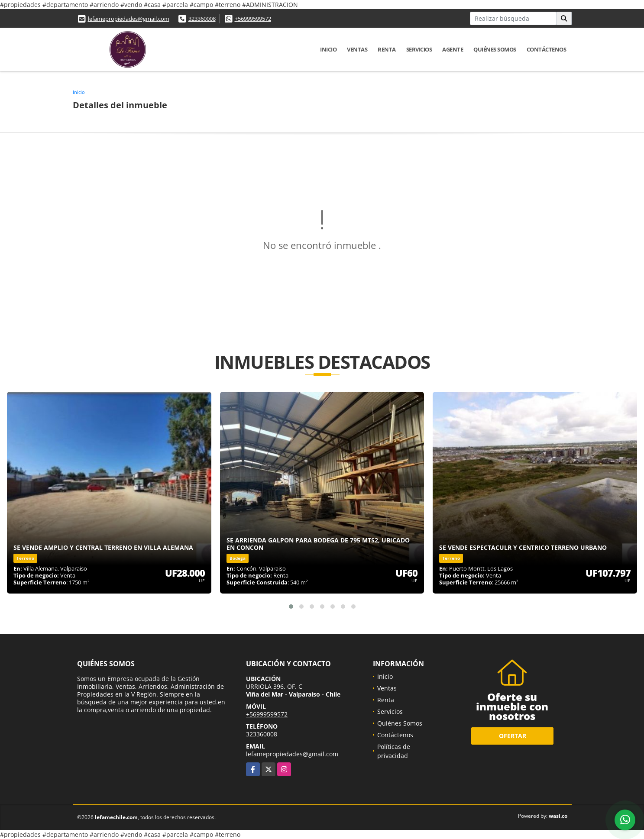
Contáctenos (547, 49)
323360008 (202, 19)
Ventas (357, 49)
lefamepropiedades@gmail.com (129, 19)
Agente (453, 49)
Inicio (328, 49)
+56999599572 (253, 19)
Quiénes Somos (495, 49)
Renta (387, 49)
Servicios (419, 49)
